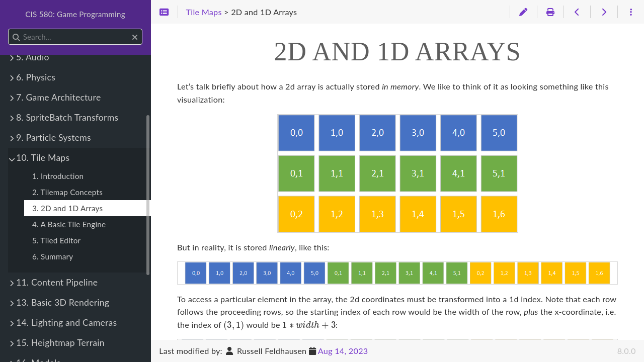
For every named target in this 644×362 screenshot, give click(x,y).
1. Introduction (58, 176)
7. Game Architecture (58, 97)
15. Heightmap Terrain (60, 343)
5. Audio (33, 57)
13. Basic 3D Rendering (63, 302)
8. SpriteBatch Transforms (67, 117)
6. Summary (53, 256)
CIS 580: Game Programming (75, 14)
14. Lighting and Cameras (66, 323)
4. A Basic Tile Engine (69, 224)
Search (9, 29)
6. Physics (36, 77)
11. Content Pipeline (57, 282)
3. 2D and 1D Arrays (67, 208)
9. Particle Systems (54, 138)
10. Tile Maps (43, 158)
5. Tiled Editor (56, 240)
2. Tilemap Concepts (67, 192)
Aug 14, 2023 (343, 351)
